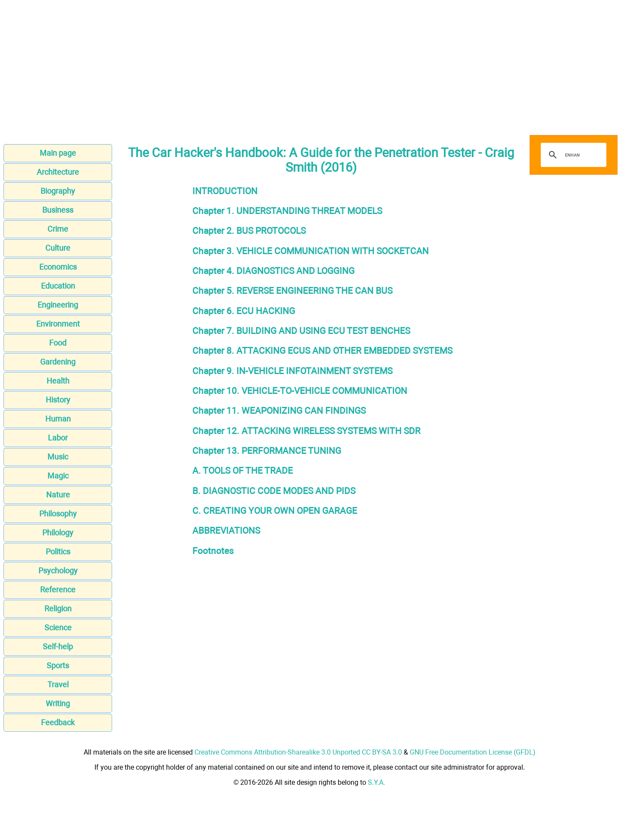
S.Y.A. (376, 782)
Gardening (58, 362)
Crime (58, 229)
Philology (58, 533)
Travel (58, 684)
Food (58, 343)
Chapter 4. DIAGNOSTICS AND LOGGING (273, 271)
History (58, 400)
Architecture (58, 172)
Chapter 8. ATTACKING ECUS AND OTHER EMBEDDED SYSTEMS (322, 351)
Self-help (58, 647)
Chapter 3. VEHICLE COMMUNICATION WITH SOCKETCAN (310, 251)
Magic (58, 476)
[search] (572, 155)
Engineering (58, 305)
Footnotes (213, 551)
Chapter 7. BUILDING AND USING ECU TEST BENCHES (301, 331)
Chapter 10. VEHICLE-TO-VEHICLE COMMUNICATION (300, 391)
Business (58, 210)
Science (58, 628)
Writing (58, 703)
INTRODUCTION (225, 191)
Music (58, 457)
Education (58, 286)
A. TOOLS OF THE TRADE (243, 470)
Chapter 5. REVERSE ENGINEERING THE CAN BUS (292, 291)
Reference (58, 590)
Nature (58, 495)
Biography (58, 191)
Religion (58, 609)
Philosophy (58, 514)
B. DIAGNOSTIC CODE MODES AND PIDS (274, 491)
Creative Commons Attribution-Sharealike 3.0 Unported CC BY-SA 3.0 (298, 752)
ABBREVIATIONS (226, 530)
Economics (58, 267)
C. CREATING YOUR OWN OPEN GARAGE (275, 511)
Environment (58, 324)
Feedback (58, 722)
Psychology (58, 571)
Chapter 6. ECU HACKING (244, 311)
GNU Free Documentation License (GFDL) (473, 752)
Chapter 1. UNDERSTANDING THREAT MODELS (287, 211)
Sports (58, 665)
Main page (58, 153)
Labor (58, 438)
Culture (58, 248)
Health (58, 381)
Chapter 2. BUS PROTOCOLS (249, 231)
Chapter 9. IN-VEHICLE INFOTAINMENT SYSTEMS (292, 371)
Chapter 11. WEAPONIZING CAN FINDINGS (279, 411)
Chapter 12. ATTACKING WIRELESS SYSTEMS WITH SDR (306, 431)
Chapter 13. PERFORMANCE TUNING (267, 451)
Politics (58, 552)
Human (58, 419)
